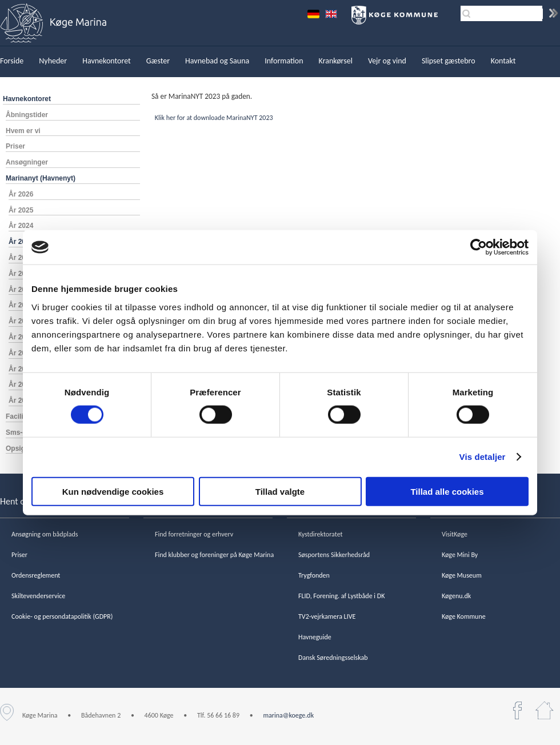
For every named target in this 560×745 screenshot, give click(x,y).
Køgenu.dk (456, 596)
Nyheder (53, 61)
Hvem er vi (23, 131)
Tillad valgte (280, 491)
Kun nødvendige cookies (113, 491)
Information (284, 61)
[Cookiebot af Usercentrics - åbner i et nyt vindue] (479, 247)
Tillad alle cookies (447, 491)
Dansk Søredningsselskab (333, 658)
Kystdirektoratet (321, 534)
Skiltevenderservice (38, 596)
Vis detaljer (483, 457)
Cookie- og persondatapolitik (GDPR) (62, 616)
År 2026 (21, 194)
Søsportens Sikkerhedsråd (334, 555)
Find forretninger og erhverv (194, 534)
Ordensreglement (36, 575)
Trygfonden (314, 575)
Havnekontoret (107, 61)
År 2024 (21, 226)
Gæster (158, 61)
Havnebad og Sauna (217, 61)
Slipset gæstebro (449, 61)
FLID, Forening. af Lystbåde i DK (341, 596)
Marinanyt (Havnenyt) (41, 178)
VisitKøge (455, 534)
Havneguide (315, 637)
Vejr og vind (387, 61)
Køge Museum (462, 575)
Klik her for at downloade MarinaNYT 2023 (213, 118)
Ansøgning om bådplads (45, 534)
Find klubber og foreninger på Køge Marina (214, 555)
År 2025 (21, 210)
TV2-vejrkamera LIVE (327, 616)
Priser (15, 146)
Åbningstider (27, 115)
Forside (12, 61)
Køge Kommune (464, 616)
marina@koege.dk (288, 715)
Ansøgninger (27, 162)
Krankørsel (336, 61)
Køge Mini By (460, 555)
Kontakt (503, 61)
